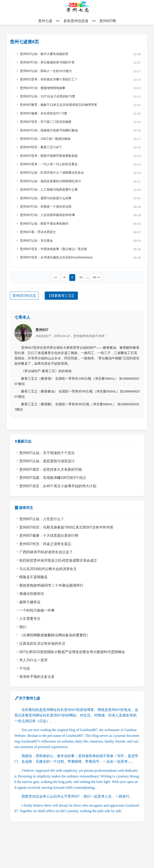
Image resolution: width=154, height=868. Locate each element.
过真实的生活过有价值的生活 (42, 643)
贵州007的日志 (24, 296)
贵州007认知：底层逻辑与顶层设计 (47, 461)
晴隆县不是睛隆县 (33, 577)
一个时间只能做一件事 (37, 610)
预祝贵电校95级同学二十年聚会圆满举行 (51, 585)
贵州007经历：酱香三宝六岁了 (41, 147)
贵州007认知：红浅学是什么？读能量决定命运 (52, 172)
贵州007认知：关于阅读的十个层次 (47, 453)
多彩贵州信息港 (76, 21)
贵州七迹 (45, 21)
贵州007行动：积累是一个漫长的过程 (46, 207)
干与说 (25, 668)
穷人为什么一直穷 (33, 660)
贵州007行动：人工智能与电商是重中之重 (49, 190)
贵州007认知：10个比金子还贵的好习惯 (47, 96)
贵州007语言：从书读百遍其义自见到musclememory (56, 257)
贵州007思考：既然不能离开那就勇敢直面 (49, 156)
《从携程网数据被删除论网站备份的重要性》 (55, 635)
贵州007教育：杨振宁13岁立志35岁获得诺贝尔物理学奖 (59, 105)
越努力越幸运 (30, 602)
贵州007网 (108, 21)
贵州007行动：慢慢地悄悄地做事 (43, 88)
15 (81, 277)
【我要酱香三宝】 (61, 296)
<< (56, 277)
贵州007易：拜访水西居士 (38, 232)
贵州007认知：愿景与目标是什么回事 (46, 198)
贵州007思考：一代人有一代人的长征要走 (49, 164)
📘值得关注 (24, 508)
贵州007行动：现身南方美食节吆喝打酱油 (49, 130)
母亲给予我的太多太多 (37, 677)
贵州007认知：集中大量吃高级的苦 (44, 54)
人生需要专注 (30, 619)
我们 (23, 627)
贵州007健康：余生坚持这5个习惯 (43, 113)
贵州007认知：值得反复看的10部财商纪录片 (51, 181)
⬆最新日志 (23, 441)
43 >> (96, 277)
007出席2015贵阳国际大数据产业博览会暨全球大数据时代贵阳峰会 (72, 652)
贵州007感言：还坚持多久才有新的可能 (51, 469)
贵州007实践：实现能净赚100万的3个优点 (53, 478)
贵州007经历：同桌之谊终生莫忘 (45, 544)
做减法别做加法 (32, 594)
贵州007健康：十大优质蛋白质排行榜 (49, 535)
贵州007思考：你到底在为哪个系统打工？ (49, 79)
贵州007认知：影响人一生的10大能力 (46, 71)
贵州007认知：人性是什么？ (42, 519)
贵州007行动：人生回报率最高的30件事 (47, 215)
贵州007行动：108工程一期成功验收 (45, 139)
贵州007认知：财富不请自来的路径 (44, 224)
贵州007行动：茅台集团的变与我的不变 (47, 62)
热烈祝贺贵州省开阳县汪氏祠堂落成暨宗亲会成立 (58, 560)
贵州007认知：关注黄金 (36, 241)
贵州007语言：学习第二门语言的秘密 (46, 122)
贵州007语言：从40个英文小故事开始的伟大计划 (58, 486)
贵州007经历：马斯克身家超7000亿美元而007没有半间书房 (66, 527)
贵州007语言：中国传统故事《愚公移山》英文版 (53, 249)
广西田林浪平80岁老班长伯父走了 (46, 552)
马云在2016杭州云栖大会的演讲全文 (48, 569)
